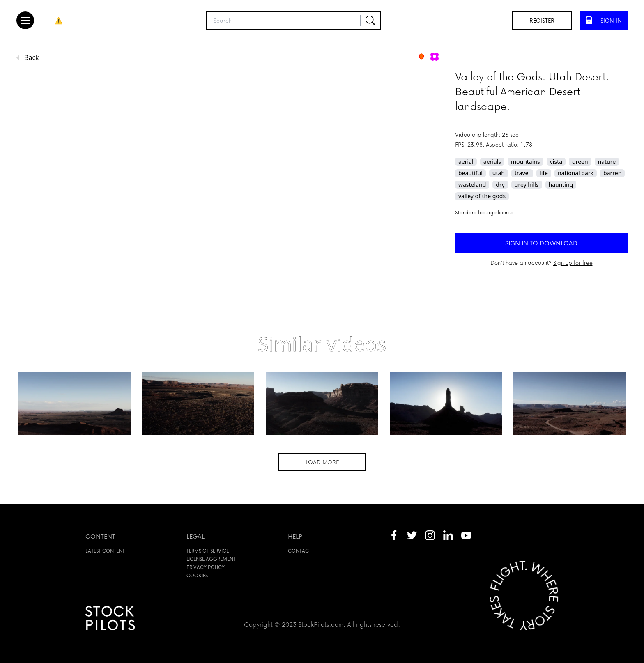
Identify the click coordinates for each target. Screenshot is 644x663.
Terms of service (208, 551)
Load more (322, 462)
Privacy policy (206, 567)
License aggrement (211, 559)
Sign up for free (573, 263)
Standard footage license (484, 212)
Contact (300, 551)
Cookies (197, 575)
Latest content (105, 551)
